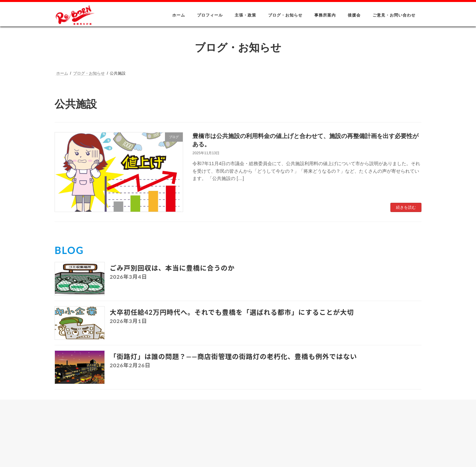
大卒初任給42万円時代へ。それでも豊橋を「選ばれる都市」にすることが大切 (232, 312)
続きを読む (406, 207)
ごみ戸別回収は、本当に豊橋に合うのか (172, 268)
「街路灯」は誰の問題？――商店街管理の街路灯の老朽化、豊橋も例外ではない (233, 356)
